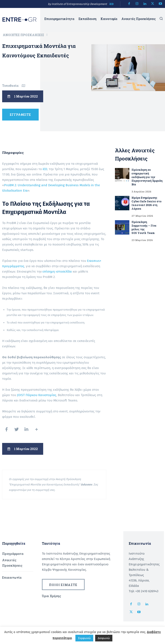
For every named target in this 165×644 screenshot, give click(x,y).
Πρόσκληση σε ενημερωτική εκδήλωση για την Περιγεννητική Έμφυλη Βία (147, 177)
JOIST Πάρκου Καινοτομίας (37, 395)
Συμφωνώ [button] (84, 638)
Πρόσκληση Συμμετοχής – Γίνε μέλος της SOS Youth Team (144, 227)
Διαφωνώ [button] (104, 638)
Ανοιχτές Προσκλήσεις (24, 35)
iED (112, 4)
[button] (161, 18)
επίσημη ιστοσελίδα (57, 272)
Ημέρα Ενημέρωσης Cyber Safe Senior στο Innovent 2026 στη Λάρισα (147, 203)
